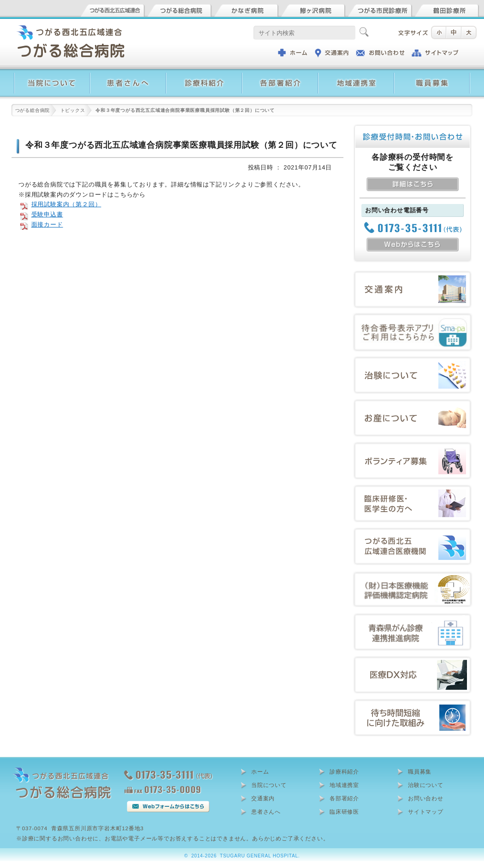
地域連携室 (344, 785)
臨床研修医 (344, 812)
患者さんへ (266, 812)
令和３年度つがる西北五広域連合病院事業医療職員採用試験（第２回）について (181, 145)
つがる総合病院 (33, 110)
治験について (426, 785)
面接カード (47, 224)
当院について (269, 785)
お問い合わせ (426, 798)
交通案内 (263, 798)
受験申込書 (47, 214)
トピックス (73, 110)
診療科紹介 (344, 772)
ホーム (260, 772)
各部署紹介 (344, 798)
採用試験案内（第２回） (66, 204)
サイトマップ (426, 812)
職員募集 (420, 772)
